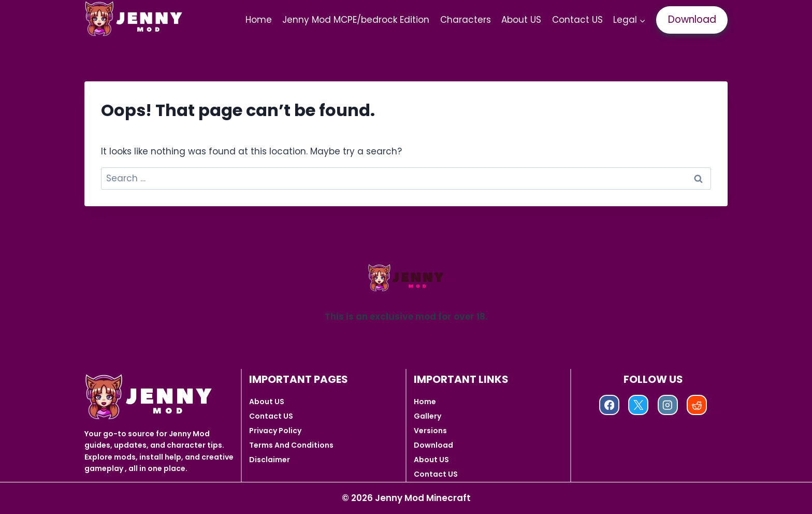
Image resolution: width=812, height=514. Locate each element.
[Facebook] (609, 405)
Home (259, 20)
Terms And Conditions (291, 445)
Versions (430, 431)
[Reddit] (697, 405)
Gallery (427, 416)
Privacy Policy (275, 431)
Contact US (577, 20)
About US (521, 20)
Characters (466, 20)
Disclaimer (270, 460)
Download (692, 19)
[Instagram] (668, 405)
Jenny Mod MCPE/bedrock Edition (356, 20)
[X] (638, 405)
